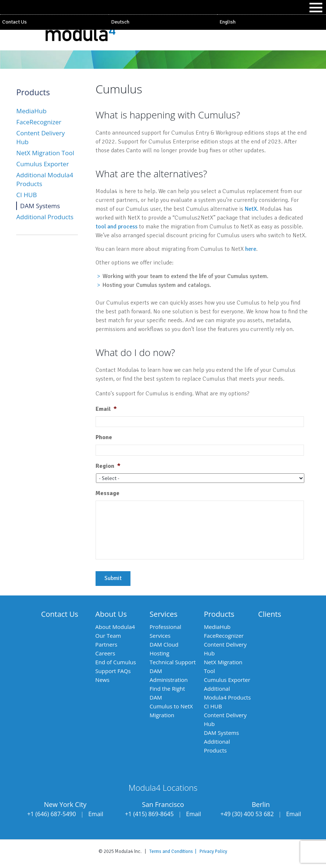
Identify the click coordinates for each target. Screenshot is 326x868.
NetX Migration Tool (45, 153)
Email (106, 409)
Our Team (108, 636)
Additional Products (45, 217)
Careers (105, 653)
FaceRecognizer (39, 122)
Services (164, 614)
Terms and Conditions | (174, 851)
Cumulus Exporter (42, 164)
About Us (111, 614)
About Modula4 (115, 627)
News (102, 680)
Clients (270, 614)
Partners (106, 644)
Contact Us (15, 22)
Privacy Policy (213, 851)
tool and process (117, 227)
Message (108, 493)
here (251, 249)
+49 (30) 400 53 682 (247, 814)
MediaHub (31, 111)
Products (219, 614)
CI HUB (26, 195)
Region (108, 466)
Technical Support (173, 662)
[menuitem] (163, 22)
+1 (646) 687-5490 (52, 814)
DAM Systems (40, 206)
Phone (104, 437)
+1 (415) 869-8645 (149, 814)
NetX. (252, 209)
